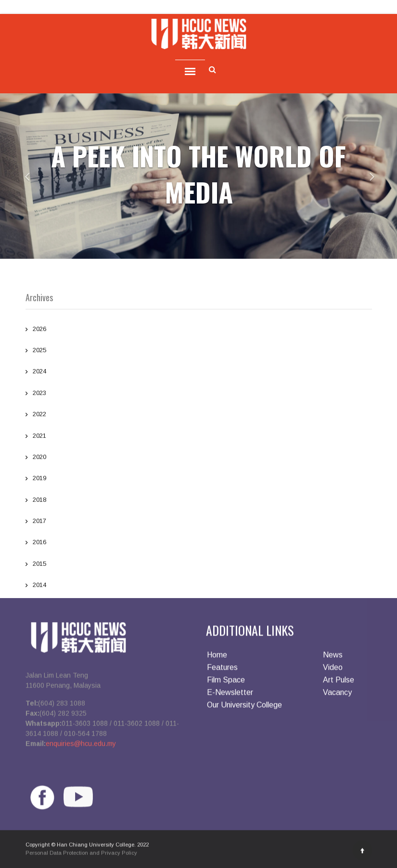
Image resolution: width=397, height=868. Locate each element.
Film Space (226, 683)
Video (333, 670)
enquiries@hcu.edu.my (81, 746)
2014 (199, 586)
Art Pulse (339, 683)
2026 (199, 330)
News (333, 658)
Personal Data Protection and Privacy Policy (81, 855)
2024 (199, 372)
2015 (199, 565)
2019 (199, 479)
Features (222, 670)
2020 (199, 458)
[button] (20, 176)
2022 (199, 415)
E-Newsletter (230, 696)
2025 (199, 351)
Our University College (244, 708)
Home (217, 658)
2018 (199, 501)
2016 (199, 543)
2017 (199, 522)
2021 (199, 437)
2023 (199, 394)
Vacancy (337, 696)
